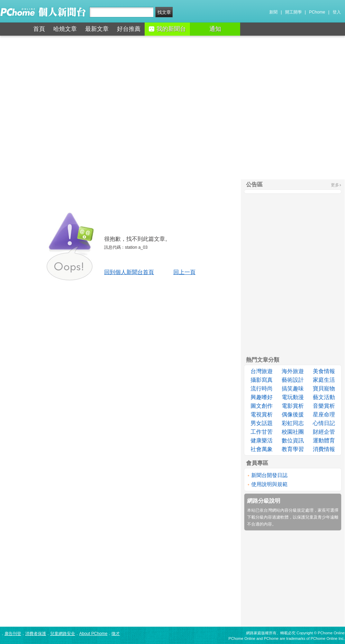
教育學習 (293, 449)
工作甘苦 (262, 432)
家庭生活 (324, 380)
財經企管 (324, 432)
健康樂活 (262, 440)
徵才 (116, 634)
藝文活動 (324, 397)
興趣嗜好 (262, 397)
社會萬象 (262, 449)
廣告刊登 (13, 634)
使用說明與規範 (269, 484)
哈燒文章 (65, 29)
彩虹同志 (293, 423)
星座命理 (324, 414)
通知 (215, 29)
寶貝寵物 (324, 389)
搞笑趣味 (293, 389)
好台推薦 (129, 29)
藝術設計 (293, 380)
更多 (335, 185)
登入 (337, 12)
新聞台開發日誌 (269, 475)
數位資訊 (293, 440)
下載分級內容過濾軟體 (268, 517)
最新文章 (97, 29)
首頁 (39, 29)
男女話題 (262, 423)
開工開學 (293, 12)
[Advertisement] (172, 108)
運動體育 (324, 440)
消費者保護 (36, 634)
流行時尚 (262, 389)
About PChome (93, 634)
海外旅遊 (293, 371)
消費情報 (324, 449)
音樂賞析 (324, 406)
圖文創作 (262, 406)
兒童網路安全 (63, 634)
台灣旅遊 (262, 371)
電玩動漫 (293, 397)
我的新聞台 (167, 29)
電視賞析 (262, 414)
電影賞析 (293, 406)
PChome (317, 12)
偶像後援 (293, 414)
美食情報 (324, 371)
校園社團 (293, 432)
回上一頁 (184, 272)
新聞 (273, 12)
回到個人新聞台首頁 (129, 272)
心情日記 (324, 423)
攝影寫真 (262, 380)
